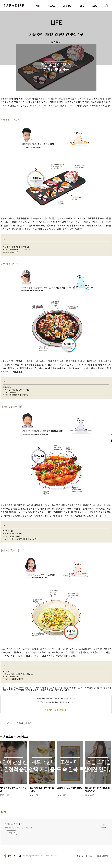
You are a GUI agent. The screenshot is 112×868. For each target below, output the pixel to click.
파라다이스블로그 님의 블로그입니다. (19, 828)
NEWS (94, 6)
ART (38, 6)
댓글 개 (3, 812)
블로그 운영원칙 (102, 856)
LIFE (82, 6)
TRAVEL (51, 6)
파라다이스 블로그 (14, 824)
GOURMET (68, 6)
